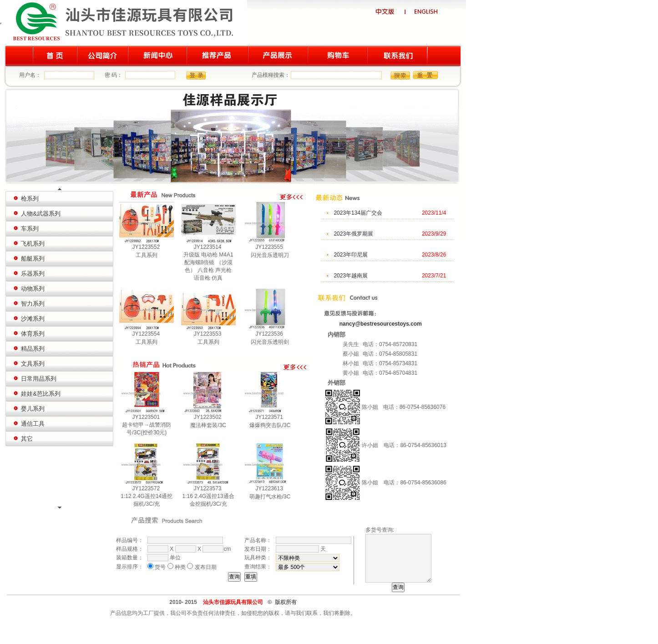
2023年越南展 (351, 276)
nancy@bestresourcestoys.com (381, 324)
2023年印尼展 (351, 255)
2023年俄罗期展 (353, 234)
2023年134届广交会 (358, 213)
